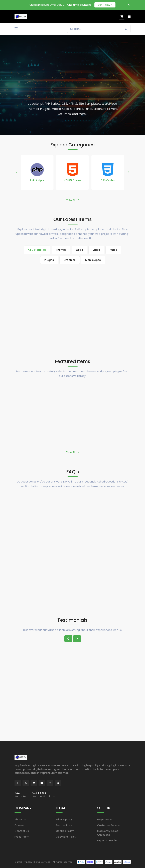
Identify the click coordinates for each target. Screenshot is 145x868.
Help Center (105, 819)
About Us (20, 819)
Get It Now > (105, 5)
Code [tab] (79, 250)
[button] (17, 172)
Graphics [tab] (70, 260)
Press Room (22, 837)
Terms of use (64, 825)
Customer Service (108, 825)
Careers (20, 825)
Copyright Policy (66, 837)
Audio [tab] (113, 250)
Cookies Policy (65, 831)
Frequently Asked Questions (108, 833)
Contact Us (22, 831)
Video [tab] (96, 250)
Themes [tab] (61, 250)
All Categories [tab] (37, 250)
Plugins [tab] (49, 260)
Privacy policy (64, 819)
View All (72, 200)
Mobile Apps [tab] (93, 260)
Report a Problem (108, 840)
